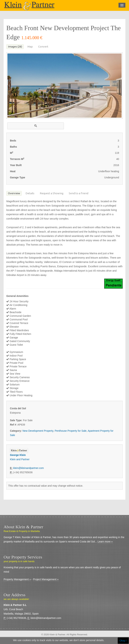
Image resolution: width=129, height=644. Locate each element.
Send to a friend (79, 193)
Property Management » (17, 579)
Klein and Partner (20, 459)
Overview (14, 193)
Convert (43, 47)
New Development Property (38, 431)
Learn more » (105, 542)
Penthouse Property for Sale (71, 431)
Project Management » (46, 579)
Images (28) (15, 47)
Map (30, 47)
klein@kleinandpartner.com (28, 468)
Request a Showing (52, 193)
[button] (36, 126)
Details (30, 193)
